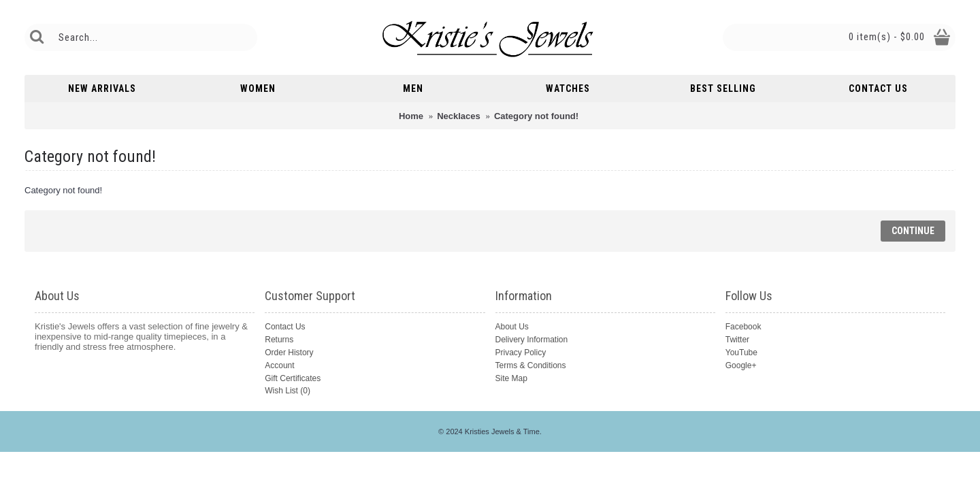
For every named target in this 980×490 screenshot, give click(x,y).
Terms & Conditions (531, 365)
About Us (512, 327)
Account (279, 365)
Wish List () (288, 391)
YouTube (741, 353)
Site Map (511, 378)
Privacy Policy (521, 353)
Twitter (737, 340)
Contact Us (285, 327)
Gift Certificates (293, 378)
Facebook (744, 327)
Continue (913, 231)
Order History (289, 353)
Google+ (741, 365)
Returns (279, 340)
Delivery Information (532, 340)
